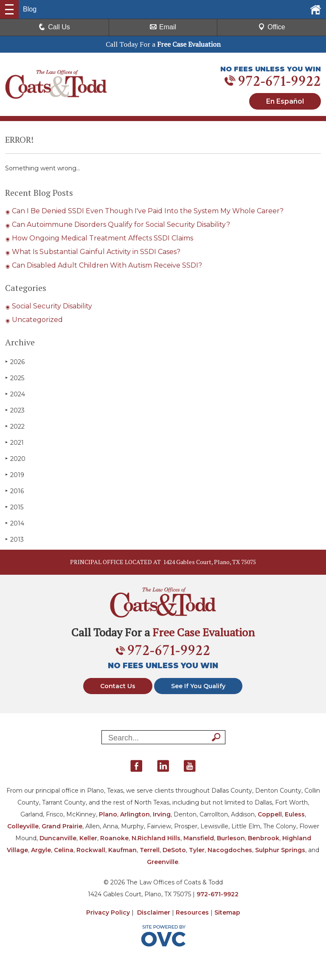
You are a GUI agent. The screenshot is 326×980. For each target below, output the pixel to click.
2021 (14, 442)
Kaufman (122, 850)
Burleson (231, 838)
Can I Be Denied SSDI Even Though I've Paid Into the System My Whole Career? (148, 211)
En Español (285, 101)
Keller (88, 838)
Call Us (54, 27)
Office (272, 27)
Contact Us (118, 686)
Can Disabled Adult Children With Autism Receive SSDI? (107, 265)
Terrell (150, 850)
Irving (162, 814)
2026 (15, 362)
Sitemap (227, 912)
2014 (15, 523)
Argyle (41, 850)
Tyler (197, 850)
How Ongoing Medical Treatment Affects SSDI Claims (103, 238)
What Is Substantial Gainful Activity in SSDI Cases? (96, 252)
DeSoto (174, 850)
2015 (14, 507)
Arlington (135, 814)
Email (163, 27)
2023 (15, 410)
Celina (64, 850)
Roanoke (114, 838)
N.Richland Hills (156, 838)
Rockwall (91, 850)
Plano (108, 814)
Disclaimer (154, 912)
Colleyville (23, 826)
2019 (15, 475)
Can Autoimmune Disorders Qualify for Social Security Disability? (121, 225)
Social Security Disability (52, 306)
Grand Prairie (62, 826)
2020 (15, 459)
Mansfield (199, 838)
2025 (15, 378)
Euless (295, 814)
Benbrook (264, 838)
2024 (15, 394)
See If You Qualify (198, 686)
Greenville (163, 862)
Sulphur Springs (280, 850)
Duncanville (58, 838)
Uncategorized (37, 320)
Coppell (270, 814)
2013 (14, 539)
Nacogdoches (230, 850)
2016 (14, 491)
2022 (15, 426)
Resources (192, 912)
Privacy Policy (108, 912)
